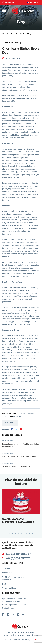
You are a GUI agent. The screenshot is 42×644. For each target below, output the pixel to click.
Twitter (22, 413)
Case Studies (21, 34)
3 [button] (15, 533)
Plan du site (10, 635)
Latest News (10, 34)
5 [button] (21, 533)
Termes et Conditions (27, 635)
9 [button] (33, 533)
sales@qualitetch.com (17, 554)
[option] (21, 507)
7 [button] (27, 533)
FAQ (4, 584)
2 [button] (12, 533)
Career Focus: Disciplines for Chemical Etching (20, 456)
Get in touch (17, 398)
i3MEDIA (34, 640)
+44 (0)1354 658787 (16, 558)
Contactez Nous (9, 588)
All (3, 34)
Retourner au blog (12, 42)
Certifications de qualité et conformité (13, 578)
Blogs (29, 34)
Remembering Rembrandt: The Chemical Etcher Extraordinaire (20, 445)
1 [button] (9, 533)
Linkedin (6, 416)
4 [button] (18, 533)
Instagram (17, 416)
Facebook (30, 413)
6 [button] (24, 533)
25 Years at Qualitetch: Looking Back (16, 466)
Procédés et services (11, 573)
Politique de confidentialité (21, 632)
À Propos (6, 569)
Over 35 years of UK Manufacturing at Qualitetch (18, 520)
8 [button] (30, 533)
